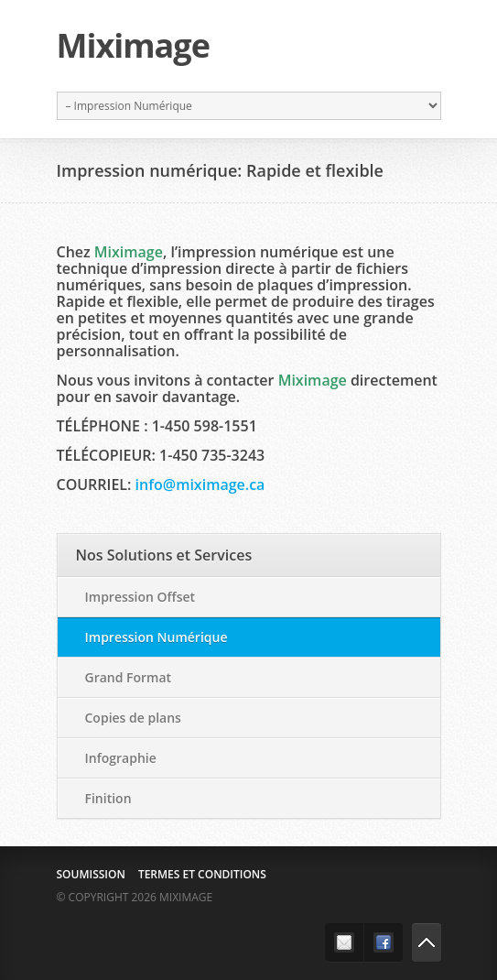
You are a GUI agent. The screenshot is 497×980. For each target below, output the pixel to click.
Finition (108, 798)
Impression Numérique (157, 637)
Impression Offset (140, 597)
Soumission (91, 874)
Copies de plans (133, 718)
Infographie (121, 758)
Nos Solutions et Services (164, 555)
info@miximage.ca (200, 485)
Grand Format (129, 677)
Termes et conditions (202, 874)
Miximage (133, 46)
